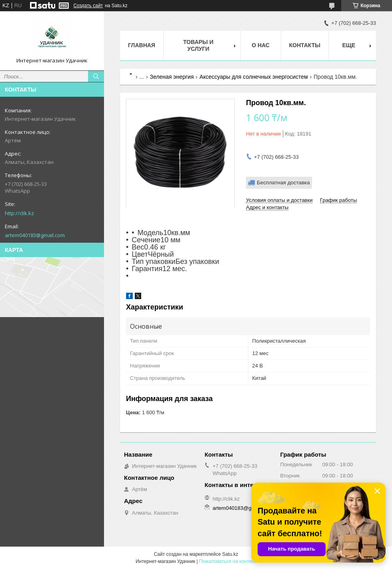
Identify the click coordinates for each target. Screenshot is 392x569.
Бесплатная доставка (283, 183)
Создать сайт (88, 6)
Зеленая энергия (172, 77)
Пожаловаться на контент (228, 561)
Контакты (305, 45)
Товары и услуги (198, 45)
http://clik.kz (19, 213)
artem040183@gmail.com (35, 235)
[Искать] (96, 76)
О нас (261, 45)
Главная (142, 45)
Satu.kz (230, 554)
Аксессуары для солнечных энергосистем (254, 77)
